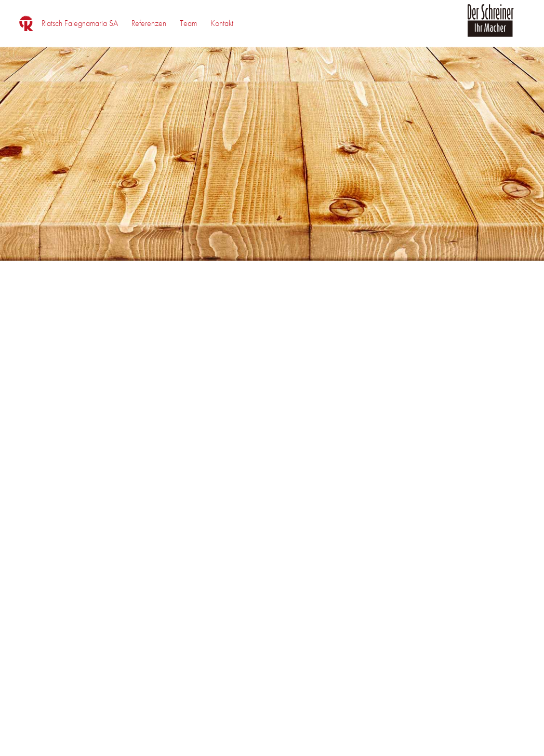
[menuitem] (80, 23)
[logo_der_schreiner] (490, 26)
